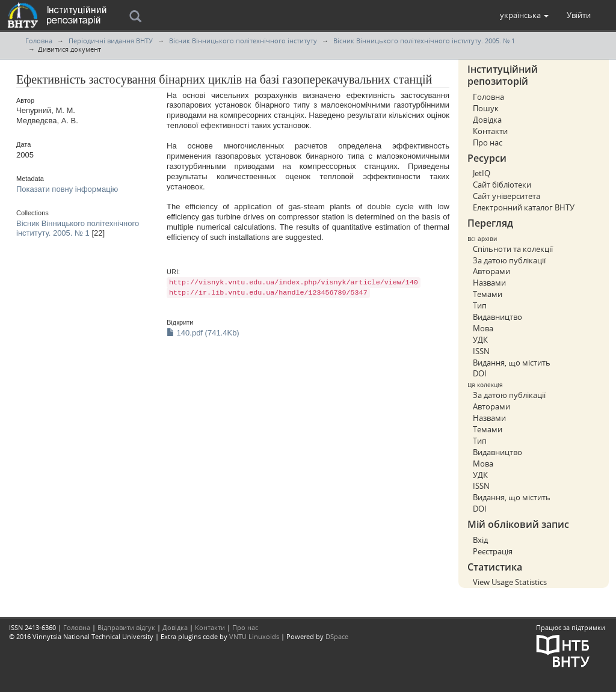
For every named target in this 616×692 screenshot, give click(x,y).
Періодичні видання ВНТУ (111, 41)
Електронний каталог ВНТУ (524, 207)
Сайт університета (507, 196)
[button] (524, 15)
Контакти (490, 131)
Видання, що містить (512, 363)
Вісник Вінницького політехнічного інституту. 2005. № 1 (424, 41)
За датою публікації (509, 260)
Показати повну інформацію (67, 189)
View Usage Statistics (510, 582)
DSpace (337, 636)
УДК (480, 340)
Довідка (487, 120)
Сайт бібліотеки (502, 185)
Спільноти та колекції (513, 249)
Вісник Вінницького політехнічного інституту (243, 41)
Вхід (480, 540)
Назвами (489, 283)
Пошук (486, 108)
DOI (480, 373)
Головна (39, 41)
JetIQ (482, 173)
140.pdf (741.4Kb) (203, 333)
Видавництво (497, 317)
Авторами (491, 271)
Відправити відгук (126, 627)
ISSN (481, 351)
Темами (488, 294)
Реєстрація (493, 551)
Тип (480, 305)
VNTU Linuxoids (254, 636)
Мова (483, 328)
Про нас (488, 142)
